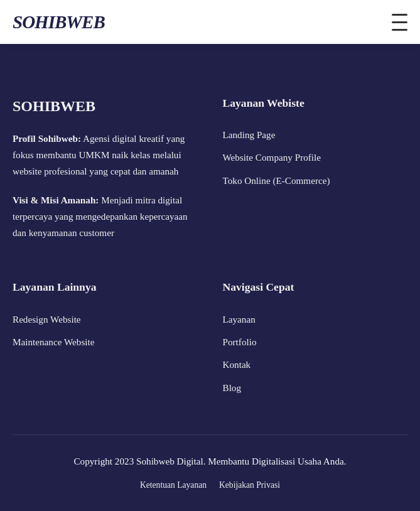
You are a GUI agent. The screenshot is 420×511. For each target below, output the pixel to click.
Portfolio (240, 342)
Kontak (237, 364)
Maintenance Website (54, 342)
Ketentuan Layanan (173, 485)
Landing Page (249, 135)
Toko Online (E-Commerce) (277, 180)
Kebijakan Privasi (250, 485)
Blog (232, 388)
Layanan (239, 319)
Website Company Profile (272, 157)
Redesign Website (47, 319)
